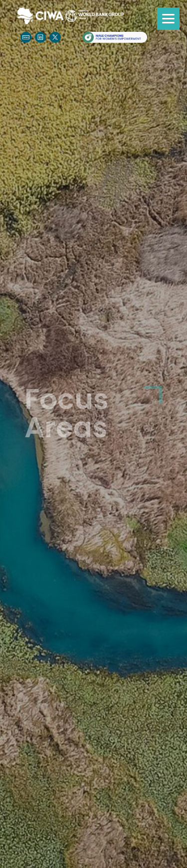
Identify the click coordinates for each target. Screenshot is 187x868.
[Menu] (168, 19)
